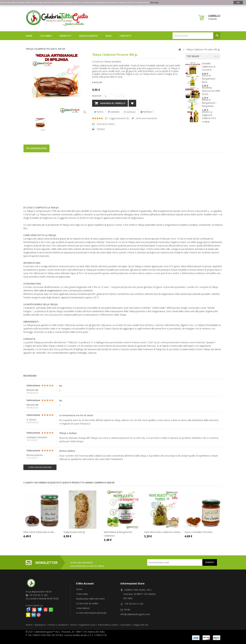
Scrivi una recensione (146, 118)
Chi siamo (46, 36)
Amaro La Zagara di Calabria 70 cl (209, 115)
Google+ (130, 112)
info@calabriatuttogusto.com (135, 614)
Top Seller (193, 56)
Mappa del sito (141, 625)
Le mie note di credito (87, 603)
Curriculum (125, 625)
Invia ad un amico (106, 124)
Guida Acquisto (88, 36)
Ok (238, 3)
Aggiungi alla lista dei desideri (132, 103)
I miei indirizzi (83, 608)
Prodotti (65, 36)
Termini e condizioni (57, 625)
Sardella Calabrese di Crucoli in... (209, 66)
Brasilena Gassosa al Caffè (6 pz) (211, 91)
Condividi (114, 112)
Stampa (101, 129)
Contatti (125, 36)
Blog (109, 36)
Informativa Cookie (108, 625)
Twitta (99, 112)
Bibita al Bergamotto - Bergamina (209, 103)
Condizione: (98, 62)
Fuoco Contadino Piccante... (199, 532)
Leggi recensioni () (119, 118)
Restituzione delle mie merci (90, 599)
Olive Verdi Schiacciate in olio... (39, 532)
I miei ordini (82, 594)
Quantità (97, 96)
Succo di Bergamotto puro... (209, 79)
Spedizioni (40, 625)
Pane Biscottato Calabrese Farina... (163, 532)
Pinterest (147, 112)
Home (29, 36)
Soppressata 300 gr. (75, 532)
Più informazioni (36, 148)
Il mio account (85, 583)
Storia (73, 625)
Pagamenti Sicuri (87, 625)
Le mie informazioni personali (91, 613)
